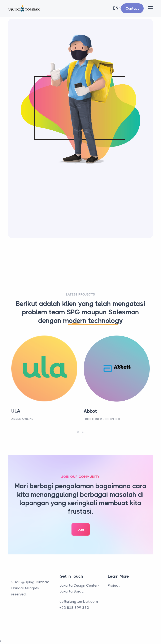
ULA (16, 411)
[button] (78, 432)
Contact (132, 8)
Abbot (90, 411)
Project (114, 585)
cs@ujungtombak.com (79, 602)
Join (81, 529)
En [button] (116, 8)
